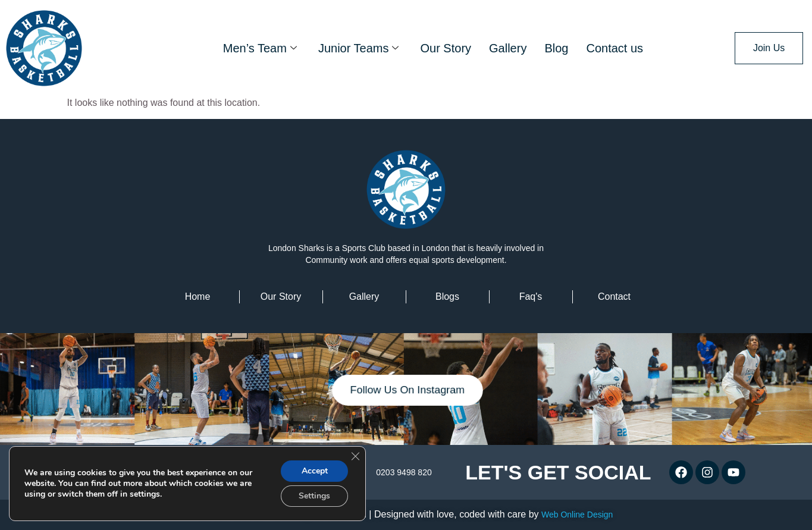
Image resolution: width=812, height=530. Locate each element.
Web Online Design (577, 515)
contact (614, 297)
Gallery (508, 48)
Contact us (615, 48)
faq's (531, 297)
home (198, 297)
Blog (556, 48)
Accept (315, 471)
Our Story (446, 48)
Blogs (447, 297)
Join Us (769, 48)
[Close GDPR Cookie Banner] (355, 456)
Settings (314, 496)
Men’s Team (260, 48)
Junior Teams (359, 48)
